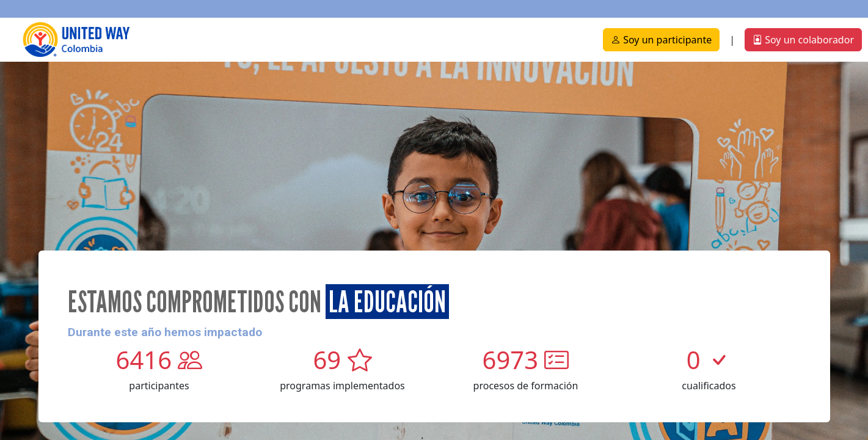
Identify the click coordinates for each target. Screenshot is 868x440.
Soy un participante (661, 40)
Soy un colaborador (803, 40)
